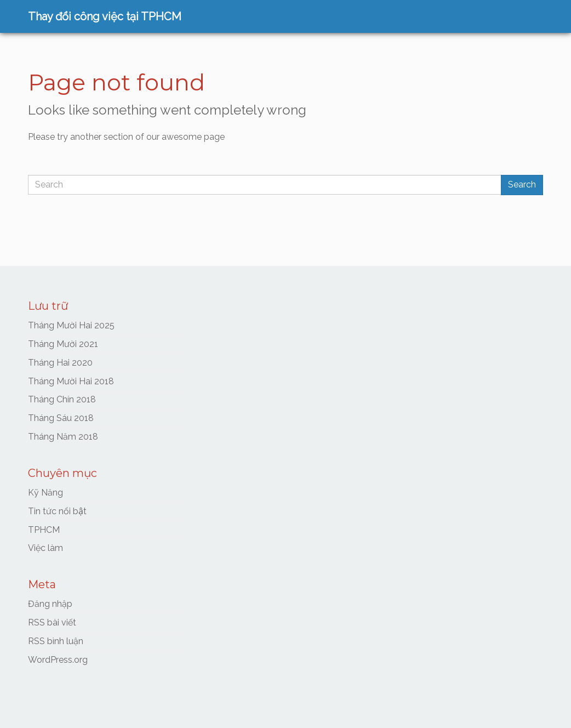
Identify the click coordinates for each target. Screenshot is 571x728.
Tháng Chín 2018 (62, 399)
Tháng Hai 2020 (60, 363)
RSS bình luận (56, 641)
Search (522, 184)
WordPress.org (58, 660)
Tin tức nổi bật (57, 511)
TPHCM (44, 530)
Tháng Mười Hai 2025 (71, 325)
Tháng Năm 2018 (63, 437)
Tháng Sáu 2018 (61, 418)
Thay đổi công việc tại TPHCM (105, 16)
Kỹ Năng (45, 493)
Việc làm (45, 548)
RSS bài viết (52, 622)
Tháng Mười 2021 (63, 344)
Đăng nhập (50, 604)
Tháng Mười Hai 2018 (71, 381)
